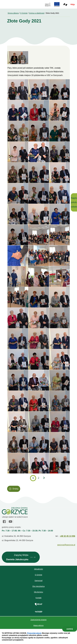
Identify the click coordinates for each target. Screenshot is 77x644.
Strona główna (13, 13)
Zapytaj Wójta (17, 558)
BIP (72, 5)
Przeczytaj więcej (34, 633)
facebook (5, 522)
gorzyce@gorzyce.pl (66, 545)
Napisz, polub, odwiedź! (74, 202)
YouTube (10, 522)
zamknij (70, 629)
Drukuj (15, 489)
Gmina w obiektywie (37, 13)
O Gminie (24, 13)
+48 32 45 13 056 (67, 536)
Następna (44, 478)
